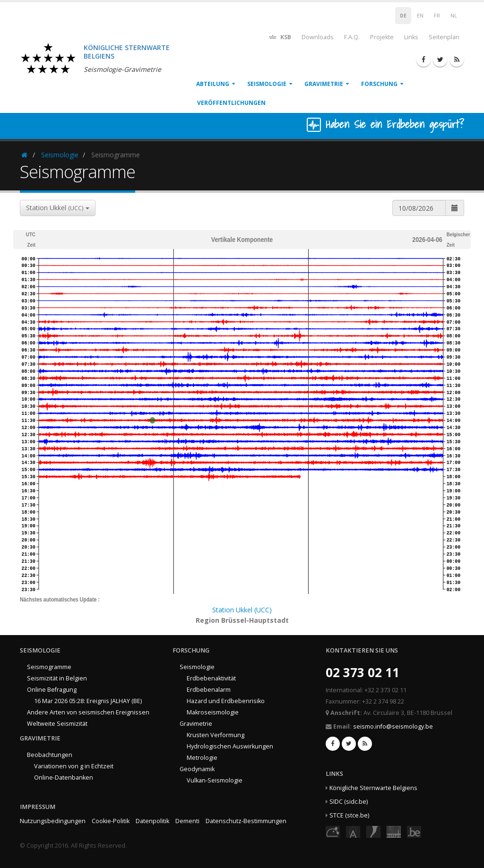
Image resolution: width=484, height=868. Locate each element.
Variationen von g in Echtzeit (74, 766)
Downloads (318, 37)
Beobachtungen (50, 755)
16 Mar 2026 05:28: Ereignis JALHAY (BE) (88, 701)
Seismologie (267, 84)
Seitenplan (444, 37)
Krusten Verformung (216, 735)
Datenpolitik (152, 821)
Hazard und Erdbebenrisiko (226, 701)
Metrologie (202, 758)
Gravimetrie (324, 84)
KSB (280, 37)
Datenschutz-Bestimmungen (246, 821)
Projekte (382, 37)
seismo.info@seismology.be (393, 726)
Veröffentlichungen (231, 103)
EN (420, 16)
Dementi (187, 821)
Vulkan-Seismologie (215, 780)
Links (411, 37)
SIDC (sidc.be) (349, 802)
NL (454, 16)
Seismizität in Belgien (57, 678)
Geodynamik (197, 769)
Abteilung (213, 84)
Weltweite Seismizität (57, 724)
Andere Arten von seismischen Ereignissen (88, 712)
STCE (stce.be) (349, 815)
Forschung (379, 84)
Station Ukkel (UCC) (242, 610)
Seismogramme (49, 667)
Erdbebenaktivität (211, 678)
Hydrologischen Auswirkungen (230, 746)
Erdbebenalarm (209, 690)
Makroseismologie (213, 712)
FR (437, 16)
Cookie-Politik (111, 821)
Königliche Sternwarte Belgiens (373, 788)
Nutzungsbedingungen (53, 821)
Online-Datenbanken (64, 778)
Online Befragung (52, 690)
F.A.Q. (352, 37)
